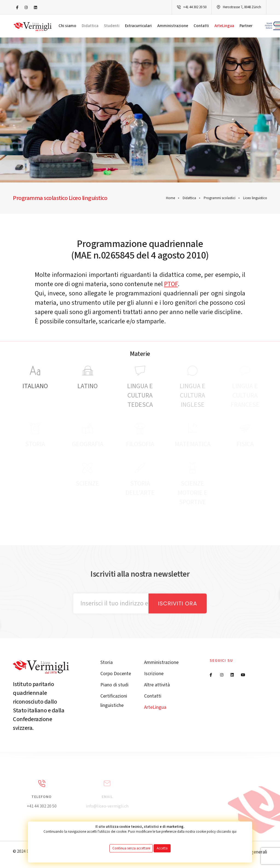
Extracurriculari (138, 26)
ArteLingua (224, 26)
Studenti (112, 26)
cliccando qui (227, 832)
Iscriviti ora (178, 603)
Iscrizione (154, 674)
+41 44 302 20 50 (195, 7)
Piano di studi (114, 685)
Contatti (201, 26)
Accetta (162, 848)
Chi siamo (67, 26)
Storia (107, 662)
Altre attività (157, 685)
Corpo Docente (116, 674)
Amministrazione (173, 26)
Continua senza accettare (131, 848)
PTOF (171, 284)
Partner (246, 26)
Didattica (90, 26)
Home (170, 198)
